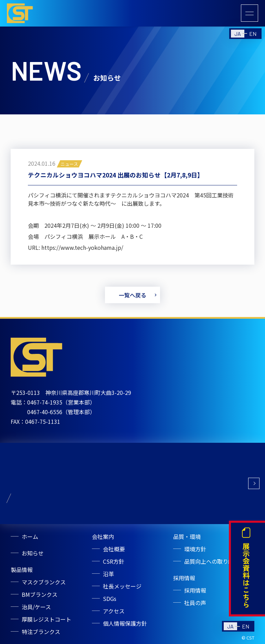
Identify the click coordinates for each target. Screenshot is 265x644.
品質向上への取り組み (212, 561)
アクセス (114, 611)
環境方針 (195, 549)
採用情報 (195, 590)
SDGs (110, 599)
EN (253, 34)
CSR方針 (114, 561)
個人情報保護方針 (125, 623)
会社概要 (114, 549)
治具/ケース (36, 607)
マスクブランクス (44, 582)
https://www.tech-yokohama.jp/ (82, 249)
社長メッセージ (122, 586)
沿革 (108, 574)
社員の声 (195, 603)
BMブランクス (40, 594)
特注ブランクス (41, 632)
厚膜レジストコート (46, 619)
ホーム (30, 536)
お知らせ (33, 553)
